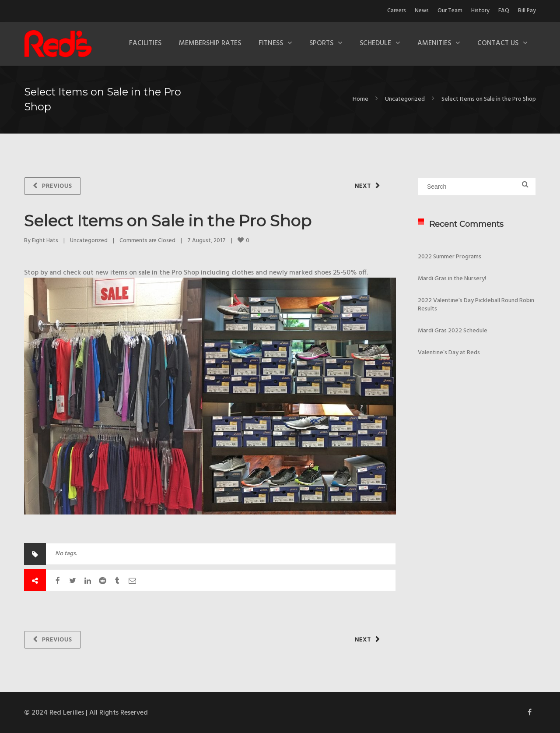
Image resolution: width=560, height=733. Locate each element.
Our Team (450, 11)
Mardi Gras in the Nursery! (452, 279)
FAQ (504, 11)
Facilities (145, 43)
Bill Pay (527, 11)
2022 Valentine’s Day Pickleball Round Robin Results (476, 305)
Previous (57, 186)
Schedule (375, 43)
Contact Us (498, 43)
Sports (321, 43)
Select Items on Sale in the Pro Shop (168, 221)
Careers (397, 11)
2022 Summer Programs (450, 257)
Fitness (271, 43)
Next (363, 186)
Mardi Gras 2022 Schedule (453, 331)
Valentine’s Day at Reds (449, 353)
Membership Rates (210, 43)
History (480, 11)
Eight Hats (45, 241)
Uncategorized (405, 99)
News (422, 11)
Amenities (434, 43)
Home (360, 99)
